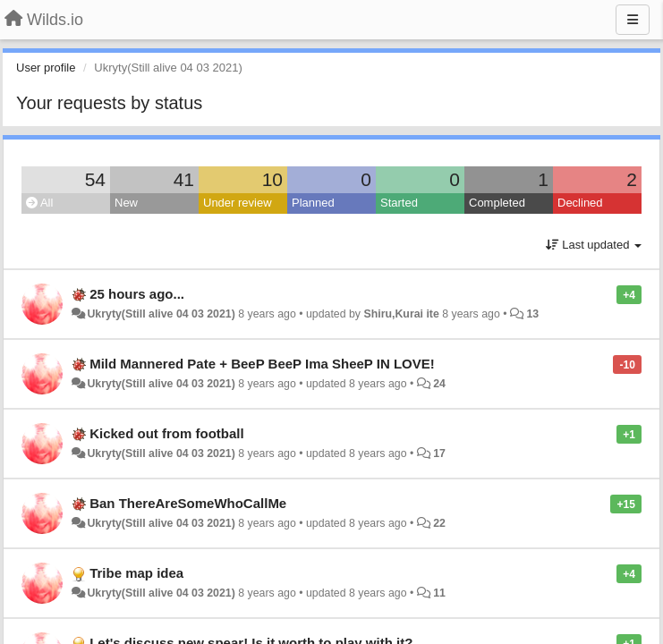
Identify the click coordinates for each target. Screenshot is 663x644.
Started (399, 203)
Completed (497, 203)
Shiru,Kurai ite (401, 314)
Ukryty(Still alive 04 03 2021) (161, 314)
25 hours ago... (137, 294)
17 (439, 453)
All (39, 203)
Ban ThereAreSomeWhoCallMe (188, 503)
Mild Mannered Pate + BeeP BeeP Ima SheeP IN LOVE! (262, 364)
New (126, 203)
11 (439, 593)
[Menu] (633, 20)
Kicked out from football (167, 433)
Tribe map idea (136, 573)
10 (272, 179)
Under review (238, 203)
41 (184, 179)
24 (439, 384)
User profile (46, 68)
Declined (580, 203)
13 (532, 314)
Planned (313, 203)
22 (439, 523)
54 (95, 179)
